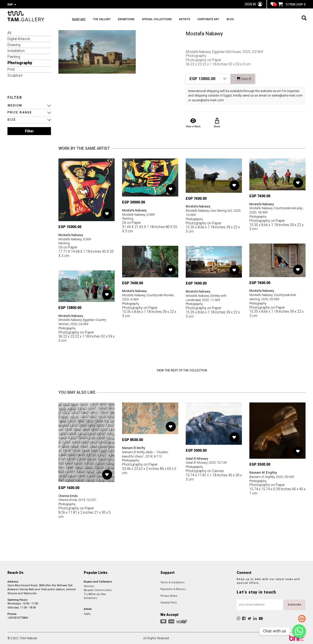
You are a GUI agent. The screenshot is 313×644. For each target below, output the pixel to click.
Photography (20, 62)
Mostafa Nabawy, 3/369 (76, 239)
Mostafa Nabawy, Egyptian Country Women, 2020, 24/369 (84, 321)
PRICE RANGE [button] (20, 112)
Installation (16, 50)
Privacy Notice (169, 595)
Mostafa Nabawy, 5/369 (140, 214)
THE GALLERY (109, 20)
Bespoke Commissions (98, 590)
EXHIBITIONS (141, 20)
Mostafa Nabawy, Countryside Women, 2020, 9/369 (144, 297)
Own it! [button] (244, 78)
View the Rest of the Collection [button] (182, 370)
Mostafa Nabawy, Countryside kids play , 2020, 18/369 (275, 210)
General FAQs (169, 602)
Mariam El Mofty (135, 447)
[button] (29, 105)
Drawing (14, 44)
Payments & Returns (173, 589)
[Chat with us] (299, 631)
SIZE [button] (12, 119)
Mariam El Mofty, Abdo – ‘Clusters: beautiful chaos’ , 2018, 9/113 (147, 454)
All (9, 32)
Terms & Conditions (173, 582)
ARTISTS (213, 20)
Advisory (89, 586)
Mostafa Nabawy (204, 33)
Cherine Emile (69, 495)
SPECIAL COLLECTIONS (178, 20)
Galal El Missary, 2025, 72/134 (208, 462)
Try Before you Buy (95, 594)
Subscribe (294, 604)
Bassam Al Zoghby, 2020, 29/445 (274, 476)
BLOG (273, 20)
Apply (87, 613)
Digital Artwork (19, 38)
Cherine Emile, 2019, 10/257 (80, 499)
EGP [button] (12, 5)
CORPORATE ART (244, 20)
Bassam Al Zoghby (264, 472)
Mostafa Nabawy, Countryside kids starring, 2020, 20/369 (275, 296)
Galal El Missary (198, 458)
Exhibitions (91, 598)
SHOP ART (79, 20)
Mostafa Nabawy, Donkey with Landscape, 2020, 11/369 (208, 297)
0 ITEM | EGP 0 (292, 4)
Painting (14, 56)
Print (11, 69)
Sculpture (15, 75)
